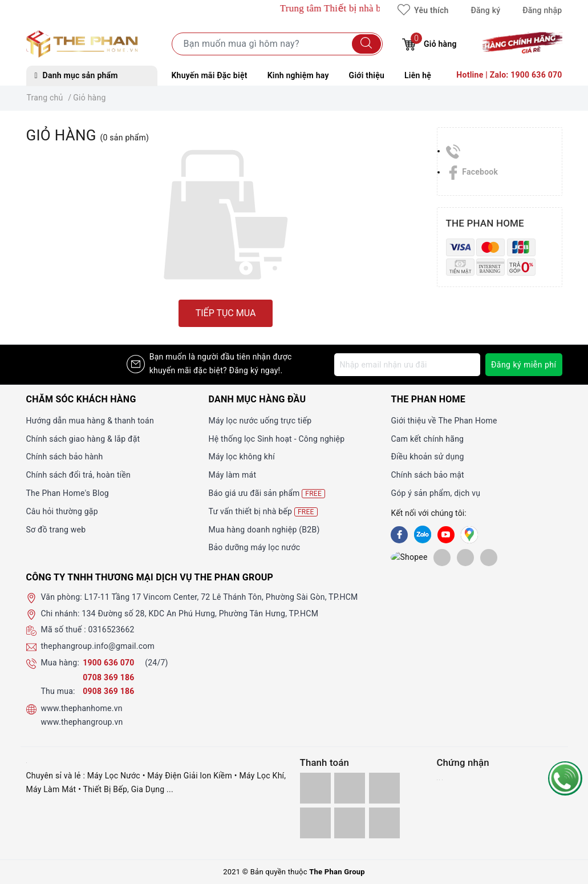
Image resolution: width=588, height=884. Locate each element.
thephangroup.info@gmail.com (98, 646)
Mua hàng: (60, 663)
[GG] (469, 535)
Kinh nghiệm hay (298, 75)
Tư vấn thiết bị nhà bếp (263, 512)
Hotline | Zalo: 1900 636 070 (509, 75)
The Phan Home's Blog (68, 493)
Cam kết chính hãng (427, 439)
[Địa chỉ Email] (407, 365)
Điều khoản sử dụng (427, 457)
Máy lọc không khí (241, 457)
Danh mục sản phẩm (76, 75)
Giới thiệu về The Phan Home (444, 421)
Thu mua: (58, 691)
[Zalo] (423, 535)
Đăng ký (485, 10)
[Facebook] (399, 535)
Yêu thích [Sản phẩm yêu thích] (423, 10)
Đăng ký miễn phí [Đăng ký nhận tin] (524, 365)
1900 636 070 (110, 663)
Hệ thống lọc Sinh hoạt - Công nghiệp (276, 439)
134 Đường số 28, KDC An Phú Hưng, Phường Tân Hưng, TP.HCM (200, 613)
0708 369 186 (108, 677)
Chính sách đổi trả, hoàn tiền (79, 475)
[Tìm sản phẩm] (277, 44)
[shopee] (399, 557)
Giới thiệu (367, 75)
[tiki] (423, 557)
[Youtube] (446, 535)
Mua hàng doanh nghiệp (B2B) (264, 530)
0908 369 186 (108, 691)
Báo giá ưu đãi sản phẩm (267, 493)
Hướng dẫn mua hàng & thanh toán (90, 421)
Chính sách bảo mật (427, 475)
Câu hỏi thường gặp (62, 511)
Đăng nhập (542, 10)
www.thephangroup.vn (82, 722)
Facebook (472, 172)
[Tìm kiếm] (366, 44)
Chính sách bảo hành (65, 457)
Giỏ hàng (429, 43)
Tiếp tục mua (226, 313)
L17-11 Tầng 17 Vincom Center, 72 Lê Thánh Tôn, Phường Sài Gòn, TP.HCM (221, 597)
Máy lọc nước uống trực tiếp (260, 421)
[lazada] (446, 557)
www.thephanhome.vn (82, 708)
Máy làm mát (232, 475)
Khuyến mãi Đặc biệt (210, 75)
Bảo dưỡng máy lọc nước (254, 547)
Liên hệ (418, 75)
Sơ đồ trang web (56, 530)
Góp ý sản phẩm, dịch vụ (435, 493)
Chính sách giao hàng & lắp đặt (83, 439)
